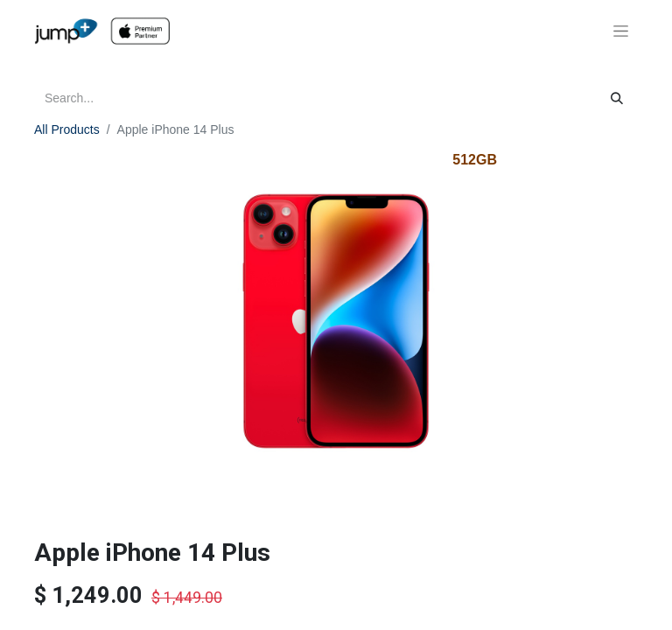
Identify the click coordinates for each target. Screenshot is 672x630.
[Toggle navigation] (621, 31)
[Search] (617, 98)
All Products (67, 129)
